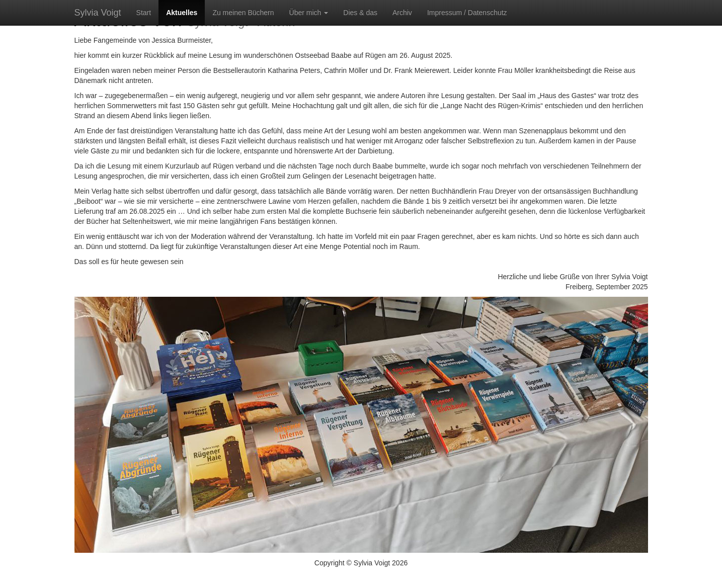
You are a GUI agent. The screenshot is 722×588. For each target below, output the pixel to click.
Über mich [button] (309, 13)
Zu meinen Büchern (243, 13)
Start (144, 13)
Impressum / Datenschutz (467, 13)
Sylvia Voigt (98, 13)
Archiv (402, 13)
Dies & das (360, 13)
